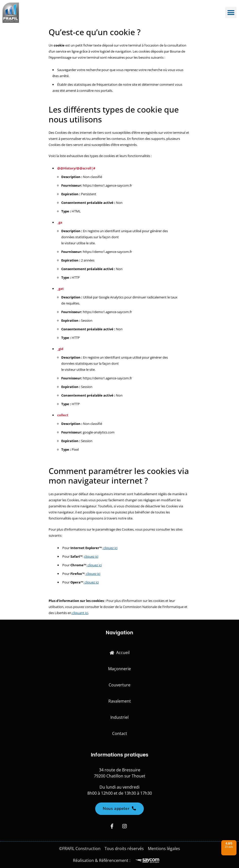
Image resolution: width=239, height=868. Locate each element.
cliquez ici (110, 548)
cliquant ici (80, 613)
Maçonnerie (119, 669)
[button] (231, 13)
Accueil (120, 653)
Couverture (119, 685)
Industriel (119, 718)
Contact (120, 734)
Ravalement (120, 701)
